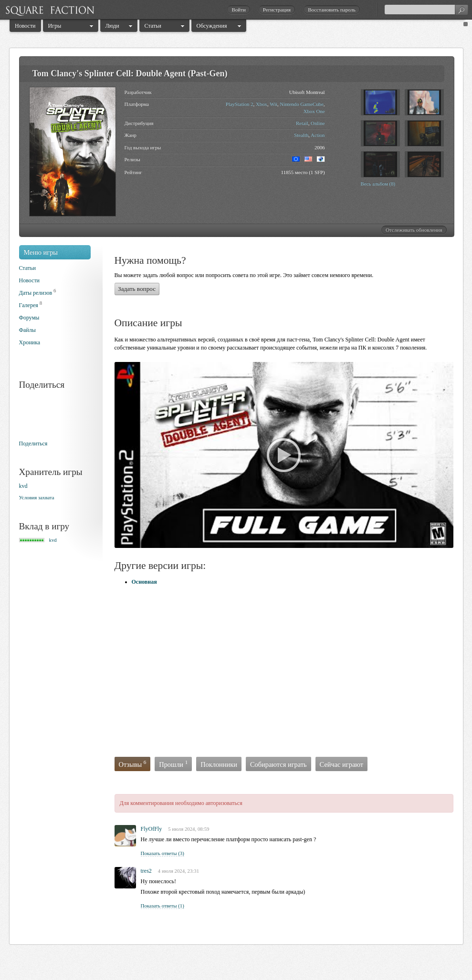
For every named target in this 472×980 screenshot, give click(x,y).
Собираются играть (278, 764)
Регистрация (277, 10)
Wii (273, 104)
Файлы (27, 330)
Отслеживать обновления (414, 230)
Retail (302, 123)
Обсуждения (212, 26)
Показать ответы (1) (163, 906)
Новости (25, 26)
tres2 (146, 871)
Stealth (301, 135)
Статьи (153, 26)
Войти (238, 10)
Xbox (262, 104)
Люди (112, 26)
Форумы (29, 318)
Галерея (29, 305)
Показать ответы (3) (163, 853)
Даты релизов (36, 293)
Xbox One (314, 111)
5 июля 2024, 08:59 (189, 829)
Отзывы (133, 764)
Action (318, 135)
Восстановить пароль (332, 10)
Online (318, 123)
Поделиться (33, 444)
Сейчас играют (342, 764)
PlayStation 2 (240, 104)
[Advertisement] (209, 672)
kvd (23, 486)
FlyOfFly (152, 829)
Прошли (173, 764)
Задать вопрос (137, 289)
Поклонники (219, 764)
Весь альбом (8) (378, 184)
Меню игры (41, 252)
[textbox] (426, 10)
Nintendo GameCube (301, 104)
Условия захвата (37, 497)
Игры (55, 26)
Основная (144, 582)
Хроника (30, 342)
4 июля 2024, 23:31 (178, 871)
